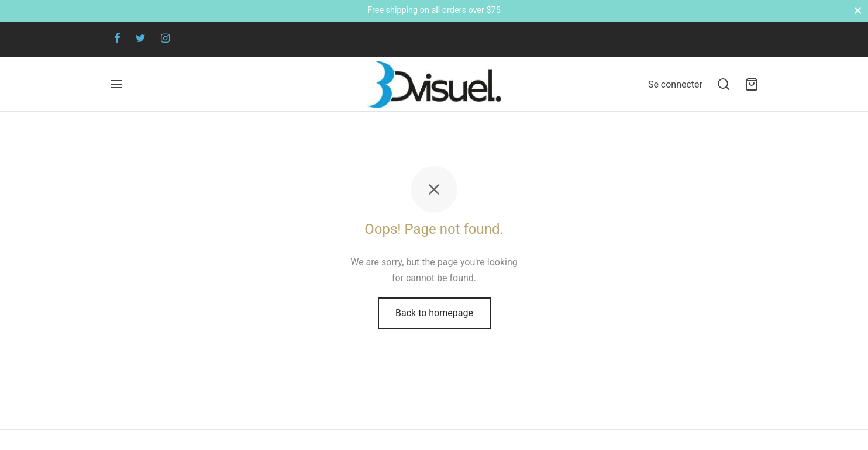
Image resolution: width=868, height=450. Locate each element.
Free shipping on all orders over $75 (434, 10)
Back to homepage (434, 313)
